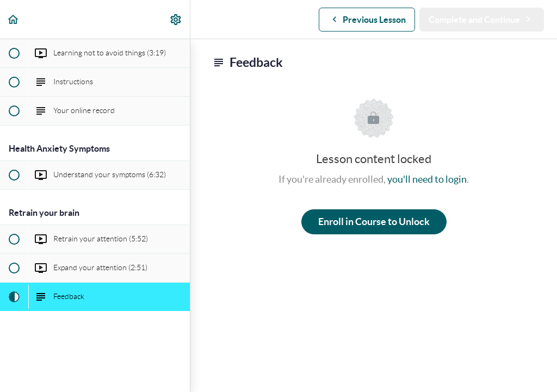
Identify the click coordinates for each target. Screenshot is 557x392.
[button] (14, 19)
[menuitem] (176, 19)
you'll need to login (427, 179)
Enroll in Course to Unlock (374, 222)
